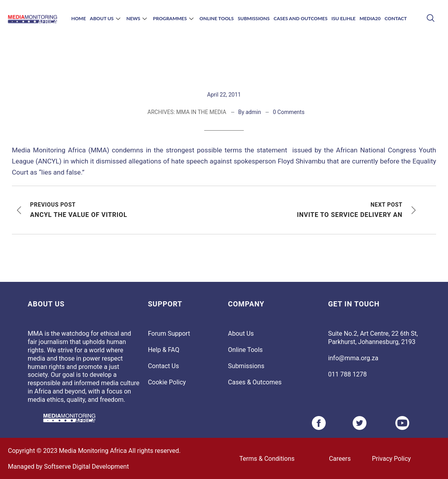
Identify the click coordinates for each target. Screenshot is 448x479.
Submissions (254, 18)
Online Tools (217, 18)
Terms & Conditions (267, 459)
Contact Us (164, 366)
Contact (396, 18)
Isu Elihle (343, 18)
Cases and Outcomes (300, 18)
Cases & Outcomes (255, 382)
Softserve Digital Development (86, 467)
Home (79, 18)
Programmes (174, 18)
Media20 (370, 18)
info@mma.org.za (353, 358)
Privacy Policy (392, 459)
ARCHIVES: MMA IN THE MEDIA (187, 112)
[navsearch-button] (430, 19)
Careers (340, 459)
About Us (106, 18)
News (138, 18)
